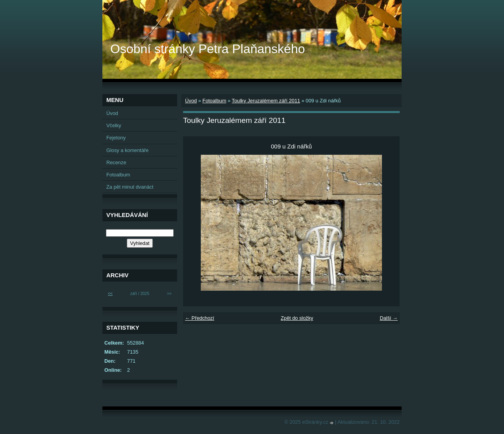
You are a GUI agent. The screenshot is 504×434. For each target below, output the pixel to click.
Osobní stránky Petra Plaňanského (208, 49)
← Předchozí (200, 318)
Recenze (116, 162)
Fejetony (116, 138)
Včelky (114, 125)
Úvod (191, 101)
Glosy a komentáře (127, 150)
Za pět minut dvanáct (130, 187)
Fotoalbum (214, 101)
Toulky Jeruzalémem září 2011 (266, 101)
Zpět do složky (297, 318)
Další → (389, 318)
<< (110, 294)
